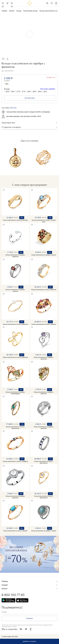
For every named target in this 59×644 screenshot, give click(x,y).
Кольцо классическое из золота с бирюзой (15, 531)
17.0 (18, 92)
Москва (7, 3)
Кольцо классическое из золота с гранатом (44, 324)
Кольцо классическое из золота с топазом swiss (44, 221)
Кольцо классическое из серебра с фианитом (15, 256)
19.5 (45, 92)
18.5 (34, 92)
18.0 (29, 92)
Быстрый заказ (30, 98)
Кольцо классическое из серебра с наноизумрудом (15, 393)
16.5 (13, 92)
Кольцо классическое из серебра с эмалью (44, 255)
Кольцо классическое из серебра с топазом (44, 531)
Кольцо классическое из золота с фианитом (44, 290)
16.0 (7, 92)
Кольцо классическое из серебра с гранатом (15, 290)
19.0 (40, 92)
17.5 (24, 92)
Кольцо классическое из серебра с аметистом (44, 358)
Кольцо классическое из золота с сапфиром (15, 461)
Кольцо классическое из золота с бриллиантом (15, 428)
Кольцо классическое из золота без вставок (15, 220)
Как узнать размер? (48, 89)
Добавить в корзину (30, 641)
